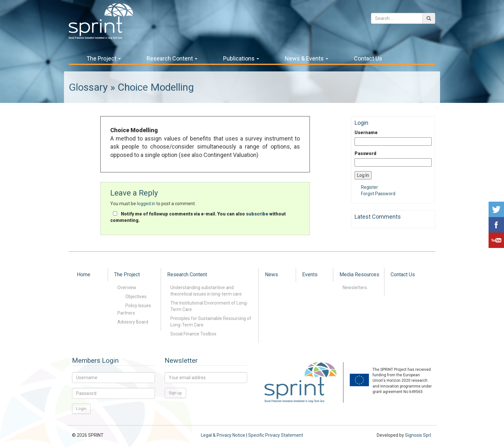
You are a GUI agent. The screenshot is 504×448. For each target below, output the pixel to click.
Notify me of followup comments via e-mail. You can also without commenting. (198, 217)
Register (369, 187)
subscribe (257, 214)
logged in (146, 204)
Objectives (136, 297)
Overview (127, 288)
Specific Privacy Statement (276, 435)
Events (310, 274)
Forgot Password (378, 194)
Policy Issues (138, 306)
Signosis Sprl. (419, 435)
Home (84, 274)
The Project (104, 59)
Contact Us (368, 59)
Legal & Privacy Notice (223, 435)
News (271, 274)
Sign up (175, 393)
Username (366, 133)
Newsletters (355, 288)
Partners (126, 313)
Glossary (88, 87)
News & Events (306, 59)
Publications (241, 59)
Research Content (172, 59)
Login (81, 409)
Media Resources (359, 274)
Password (365, 153)
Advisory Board (133, 322)
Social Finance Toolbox (193, 334)
